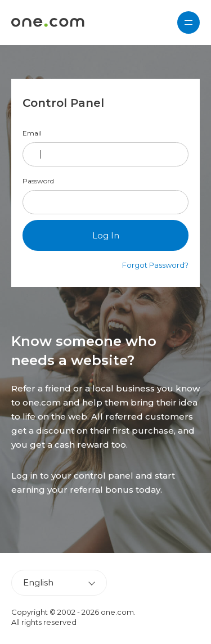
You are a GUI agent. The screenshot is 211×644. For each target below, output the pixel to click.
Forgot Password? (155, 265)
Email (32, 133)
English (38, 582)
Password (38, 181)
